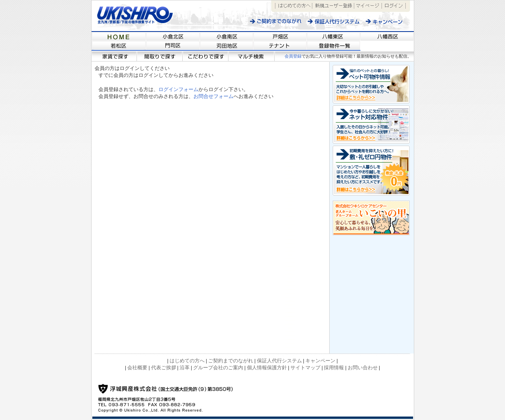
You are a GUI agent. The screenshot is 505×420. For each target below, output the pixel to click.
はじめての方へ (294, 6)
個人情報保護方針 (267, 368)
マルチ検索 (252, 56)
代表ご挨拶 (164, 368)
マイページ (368, 6)
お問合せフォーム (213, 96)
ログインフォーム (178, 89)
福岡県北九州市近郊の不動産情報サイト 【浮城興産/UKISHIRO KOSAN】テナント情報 (280, 46)
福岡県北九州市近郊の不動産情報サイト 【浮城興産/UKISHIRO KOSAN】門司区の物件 (173, 46)
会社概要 (137, 368)
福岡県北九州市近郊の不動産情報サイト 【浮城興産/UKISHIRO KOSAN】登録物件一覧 (334, 46)
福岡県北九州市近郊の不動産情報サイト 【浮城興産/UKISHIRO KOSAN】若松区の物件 (119, 46)
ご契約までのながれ (276, 21)
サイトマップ (305, 368)
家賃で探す (114, 56)
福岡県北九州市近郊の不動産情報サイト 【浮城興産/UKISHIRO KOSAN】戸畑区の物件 (280, 36)
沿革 (185, 368)
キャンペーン (388, 21)
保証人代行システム (334, 21)
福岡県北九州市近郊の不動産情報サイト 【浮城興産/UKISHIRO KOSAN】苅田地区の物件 (227, 46)
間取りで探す (160, 56)
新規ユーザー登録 (333, 6)
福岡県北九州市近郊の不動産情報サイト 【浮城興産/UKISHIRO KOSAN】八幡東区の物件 (334, 36)
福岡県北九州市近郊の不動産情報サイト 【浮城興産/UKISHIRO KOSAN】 (119, 36)
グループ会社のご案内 (218, 368)
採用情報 (334, 368)
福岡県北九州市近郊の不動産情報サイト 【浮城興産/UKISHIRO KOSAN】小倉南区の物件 (227, 36)
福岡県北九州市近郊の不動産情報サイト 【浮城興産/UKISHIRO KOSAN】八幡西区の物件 (387, 36)
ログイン (394, 6)
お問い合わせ (363, 368)
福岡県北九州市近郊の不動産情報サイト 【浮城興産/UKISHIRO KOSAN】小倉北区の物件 (173, 36)
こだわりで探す (206, 56)
